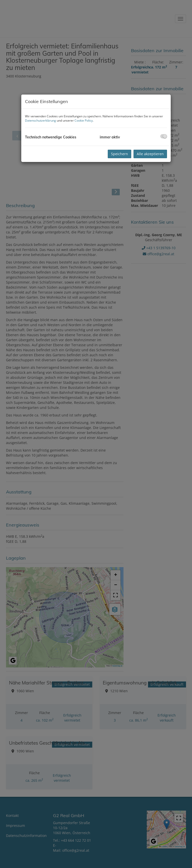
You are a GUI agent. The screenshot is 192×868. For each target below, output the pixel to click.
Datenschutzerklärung (40, 120)
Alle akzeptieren (150, 154)
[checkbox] (164, 136)
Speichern (119, 154)
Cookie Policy (84, 120)
